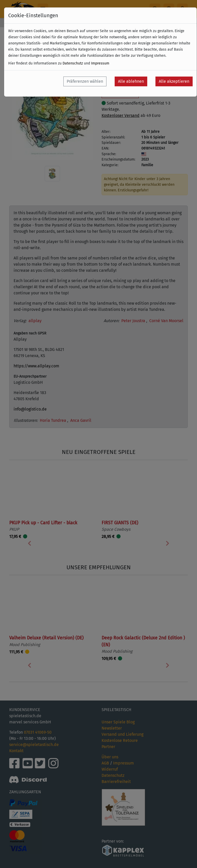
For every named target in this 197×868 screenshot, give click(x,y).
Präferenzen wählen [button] (85, 81)
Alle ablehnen (131, 81)
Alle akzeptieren (174, 81)
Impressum (100, 63)
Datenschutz (73, 63)
